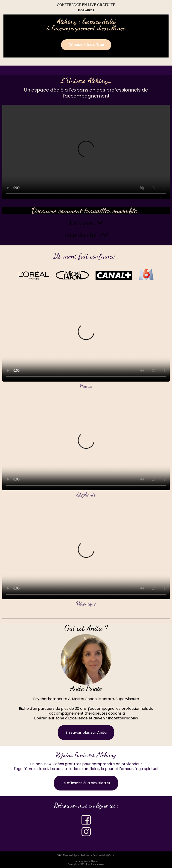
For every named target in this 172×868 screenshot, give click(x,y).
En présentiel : (86, 235)
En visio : (86, 223)
